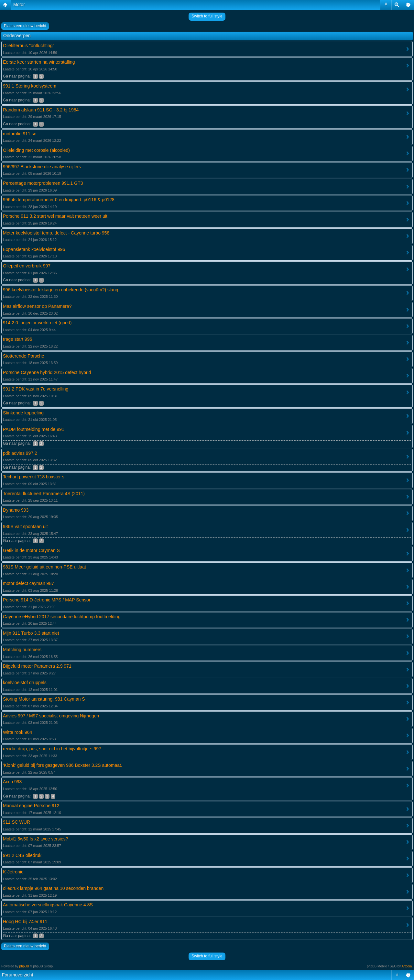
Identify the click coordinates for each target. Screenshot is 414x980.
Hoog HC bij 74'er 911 (25, 922)
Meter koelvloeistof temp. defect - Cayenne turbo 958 (56, 233)
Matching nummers (22, 650)
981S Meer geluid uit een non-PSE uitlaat (44, 567)
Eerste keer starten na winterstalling (39, 62)
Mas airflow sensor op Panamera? (37, 306)
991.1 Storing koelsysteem (30, 86)
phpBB (24, 966)
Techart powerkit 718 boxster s (34, 477)
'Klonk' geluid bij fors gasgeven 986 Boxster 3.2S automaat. (63, 765)
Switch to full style (207, 16)
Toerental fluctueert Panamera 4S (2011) (44, 494)
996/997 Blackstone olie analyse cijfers (42, 167)
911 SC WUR (16, 822)
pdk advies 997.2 (20, 453)
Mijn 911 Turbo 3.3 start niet (31, 633)
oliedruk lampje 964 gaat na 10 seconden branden (53, 888)
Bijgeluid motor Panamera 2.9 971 (37, 666)
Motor (19, 5)
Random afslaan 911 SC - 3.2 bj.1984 (41, 110)
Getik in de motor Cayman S (31, 550)
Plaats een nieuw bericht (25, 26)
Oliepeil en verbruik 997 (27, 266)
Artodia (407, 966)
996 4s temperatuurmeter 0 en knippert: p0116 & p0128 (59, 200)
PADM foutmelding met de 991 (34, 429)
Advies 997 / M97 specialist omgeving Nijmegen (51, 716)
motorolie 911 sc (20, 134)
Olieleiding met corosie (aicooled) (36, 150)
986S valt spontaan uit (25, 526)
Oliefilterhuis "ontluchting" (29, 46)
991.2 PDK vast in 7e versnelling (36, 389)
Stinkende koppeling (23, 413)
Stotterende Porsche (24, 356)
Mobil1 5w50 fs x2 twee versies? (36, 839)
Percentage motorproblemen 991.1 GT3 (43, 183)
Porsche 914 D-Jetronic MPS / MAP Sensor (47, 600)
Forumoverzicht (17, 975)
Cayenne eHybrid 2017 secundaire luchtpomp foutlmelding (62, 617)
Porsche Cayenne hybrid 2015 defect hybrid (47, 372)
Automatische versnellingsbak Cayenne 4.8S (48, 905)
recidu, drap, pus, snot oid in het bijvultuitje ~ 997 (52, 749)
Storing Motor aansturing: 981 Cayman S (44, 699)
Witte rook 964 (17, 732)
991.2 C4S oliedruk (22, 855)
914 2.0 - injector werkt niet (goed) (37, 323)
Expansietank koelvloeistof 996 (34, 249)
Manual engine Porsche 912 (31, 806)
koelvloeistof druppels (25, 683)
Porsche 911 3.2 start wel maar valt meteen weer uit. (56, 216)
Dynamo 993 (16, 510)
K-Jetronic (13, 872)
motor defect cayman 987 (28, 583)
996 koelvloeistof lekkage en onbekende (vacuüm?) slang (60, 290)
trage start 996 (17, 339)
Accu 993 (12, 782)
